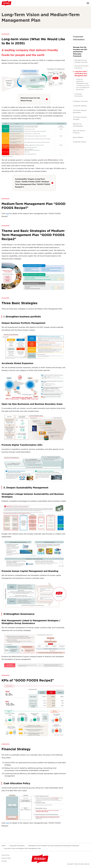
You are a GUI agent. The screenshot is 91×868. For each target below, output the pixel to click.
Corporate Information (79, 38)
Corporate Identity (80, 106)
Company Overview (80, 101)
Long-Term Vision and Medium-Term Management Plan (81, 74)
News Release (78, 137)
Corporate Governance (79, 95)
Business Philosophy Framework (82, 67)
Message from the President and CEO (81, 61)
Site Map (4, 861)
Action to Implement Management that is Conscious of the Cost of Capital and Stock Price (83, 84)
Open (88, 3)
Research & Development (78, 125)
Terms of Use (5, 855)
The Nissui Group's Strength (80, 118)
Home (4, 846)
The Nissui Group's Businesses (80, 111)
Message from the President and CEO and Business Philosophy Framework (80, 52)
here (7, 214)
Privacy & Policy (6, 858)
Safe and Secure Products (79, 132)
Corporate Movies (80, 142)
